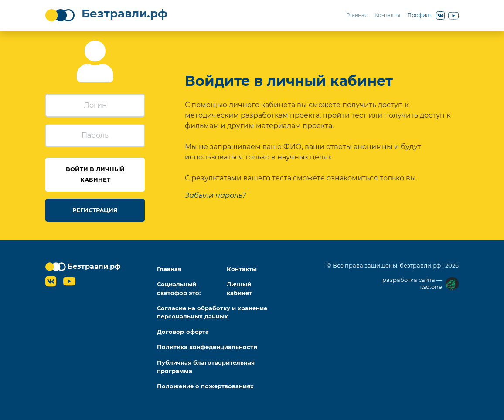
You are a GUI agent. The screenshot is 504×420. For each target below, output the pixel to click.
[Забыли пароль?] (215, 195)
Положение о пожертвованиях (205, 386)
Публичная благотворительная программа (206, 367)
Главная (357, 15)
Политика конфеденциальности (207, 347)
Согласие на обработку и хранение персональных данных (212, 312)
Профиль (420, 15)
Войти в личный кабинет (95, 174)
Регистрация (95, 210)
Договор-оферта (183, 332)
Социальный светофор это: (179, 288)
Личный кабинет (239, 288)
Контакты (387, 15)
